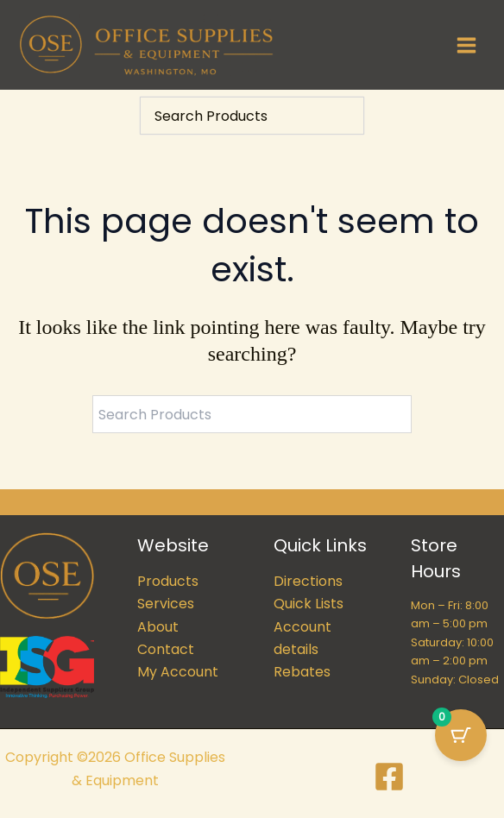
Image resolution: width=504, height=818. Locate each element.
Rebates (302, 672)
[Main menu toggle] (466, 44)
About (158, 627)
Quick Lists (309, 604)
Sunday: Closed (455, 680)
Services (166, 604)
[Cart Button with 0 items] (461, 735)
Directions (308, 581)
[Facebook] (389, 777)
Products (168, 581)
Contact (166, 649)
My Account (178, 672)
